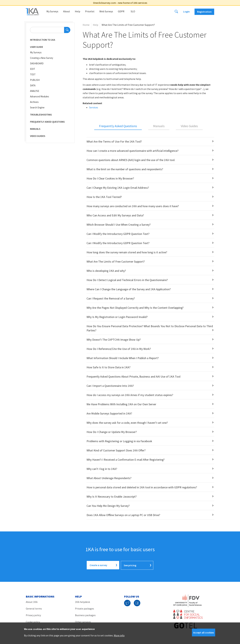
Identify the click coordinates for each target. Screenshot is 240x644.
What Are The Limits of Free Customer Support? (116, 262)
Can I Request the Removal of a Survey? (111, 298)
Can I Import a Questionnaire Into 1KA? (110, 386)
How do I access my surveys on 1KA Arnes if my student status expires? (130, 395)
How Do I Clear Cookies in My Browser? (110, 178)
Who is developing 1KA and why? (106, 271)
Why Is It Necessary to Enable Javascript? (112, 497)
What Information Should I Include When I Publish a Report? (123, 358)
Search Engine (37, 107)
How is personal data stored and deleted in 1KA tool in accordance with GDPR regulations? (142, 487)
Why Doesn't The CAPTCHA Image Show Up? (114, 340)
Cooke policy (33, 621)
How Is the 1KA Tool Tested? (104, 197)
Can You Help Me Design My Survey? (108, 506)
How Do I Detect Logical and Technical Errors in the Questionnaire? (127, 280)
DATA (33, 85)
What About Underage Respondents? (109, 478)
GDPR (121, 11)
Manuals (35, 129)
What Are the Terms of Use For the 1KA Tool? (114, 141)
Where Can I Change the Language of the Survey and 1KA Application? (129, 289)
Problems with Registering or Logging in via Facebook (119, 441)
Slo (133, 11)
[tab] (118, 126)
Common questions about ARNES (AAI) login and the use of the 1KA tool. (131, 160)
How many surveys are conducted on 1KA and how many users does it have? (133, 206)
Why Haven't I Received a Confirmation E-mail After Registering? (126, 460)
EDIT (33, 69)
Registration (204, 12)
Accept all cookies (204, 632)
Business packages (85, 615)
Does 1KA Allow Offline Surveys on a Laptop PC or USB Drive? (123, 515)
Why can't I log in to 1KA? (102, 469)
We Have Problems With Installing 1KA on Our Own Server (121, 404)
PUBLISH (35, 80)
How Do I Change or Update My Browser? (112, 432)
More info (119, 635)
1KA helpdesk (82, 602)
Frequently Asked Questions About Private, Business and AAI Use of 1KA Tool (133, 377)
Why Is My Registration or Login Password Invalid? (117, 317)
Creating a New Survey (42, 58)
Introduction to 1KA (43, 40)
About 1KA (32, 602)
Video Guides (38, 136)
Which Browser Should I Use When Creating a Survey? (119, 225)
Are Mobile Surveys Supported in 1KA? (109, 413)
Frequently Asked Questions (47, 122)
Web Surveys (106, 11)
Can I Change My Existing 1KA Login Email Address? (118, 188)
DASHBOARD (37, 63)
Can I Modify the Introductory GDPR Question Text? (118, 234)
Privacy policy (33, 615)
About (67, 11)
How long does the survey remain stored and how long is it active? (127, 252)
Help (78, 11)
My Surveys (52, 11)
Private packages (85, 608)
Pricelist (90, 11)
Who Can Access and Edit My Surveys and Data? (115, 215)
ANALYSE (35, 91)
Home (86, 25)
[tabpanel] (148, 328)
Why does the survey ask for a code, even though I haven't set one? (127, 423)
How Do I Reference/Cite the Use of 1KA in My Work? (119, 349)
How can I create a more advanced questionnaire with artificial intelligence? (133, 151)
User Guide (37, 47)
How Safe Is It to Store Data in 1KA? (108, 367)
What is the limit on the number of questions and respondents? (125, 169)
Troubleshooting (41, 115)
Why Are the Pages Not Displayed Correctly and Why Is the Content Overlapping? (135, 308)
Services (94, 107)
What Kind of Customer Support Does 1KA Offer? (116, 450)
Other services (83, 621)
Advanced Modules (40, 96)
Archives (34, 102)
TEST (33, 74)
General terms (34, 608)
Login (186, 11)
